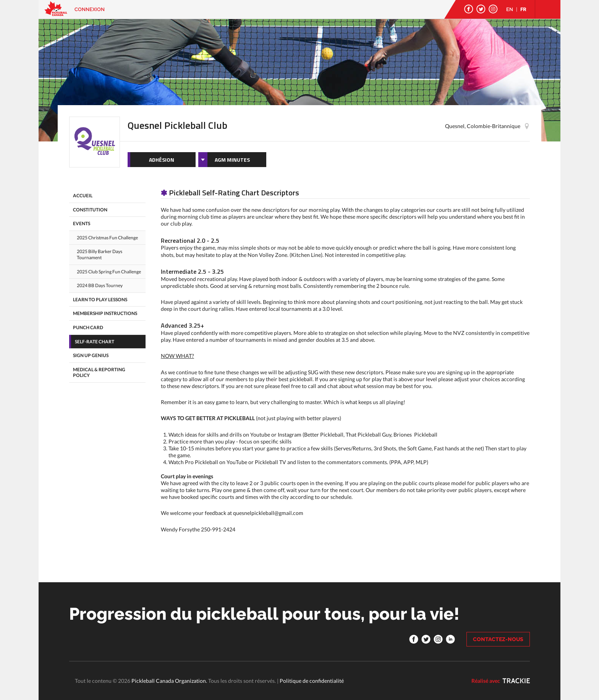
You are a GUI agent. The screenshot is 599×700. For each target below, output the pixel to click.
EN (510, 9)
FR (523, 9)
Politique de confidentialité (312, 681)
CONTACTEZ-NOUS (498, 639)
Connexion (90, 9)
